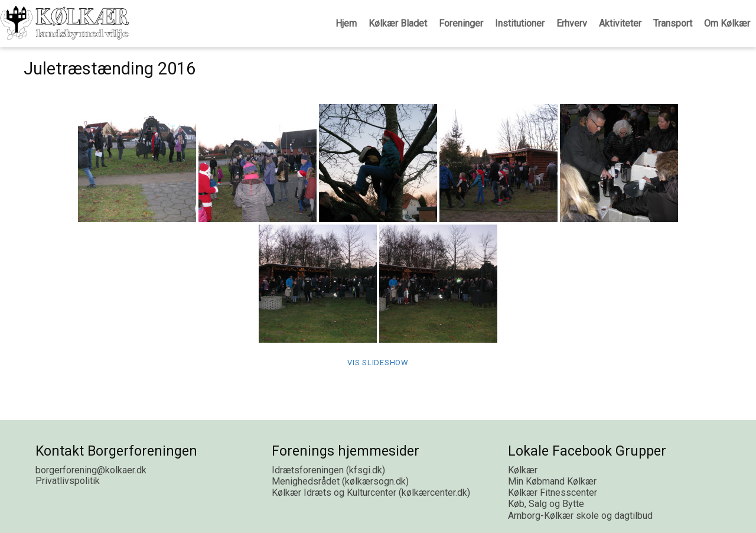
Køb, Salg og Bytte (546, 504)
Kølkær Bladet (398, 23)
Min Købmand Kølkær (552, 481)
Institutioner (520, 23)
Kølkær (523, 470)
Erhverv (572, 23)
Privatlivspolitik (68, 481)
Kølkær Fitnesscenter (553, 493)
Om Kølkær (727, 23)
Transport (673, 23)
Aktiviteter (620, 23)
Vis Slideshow (378, 363)
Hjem (346, 23)
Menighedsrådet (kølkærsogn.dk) (340, 481)
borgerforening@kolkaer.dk (91, 470)
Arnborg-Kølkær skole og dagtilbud (580, 516)
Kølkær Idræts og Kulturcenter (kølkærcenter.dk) (371, 493)
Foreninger (461, 23)
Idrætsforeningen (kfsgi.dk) (328, 470)
